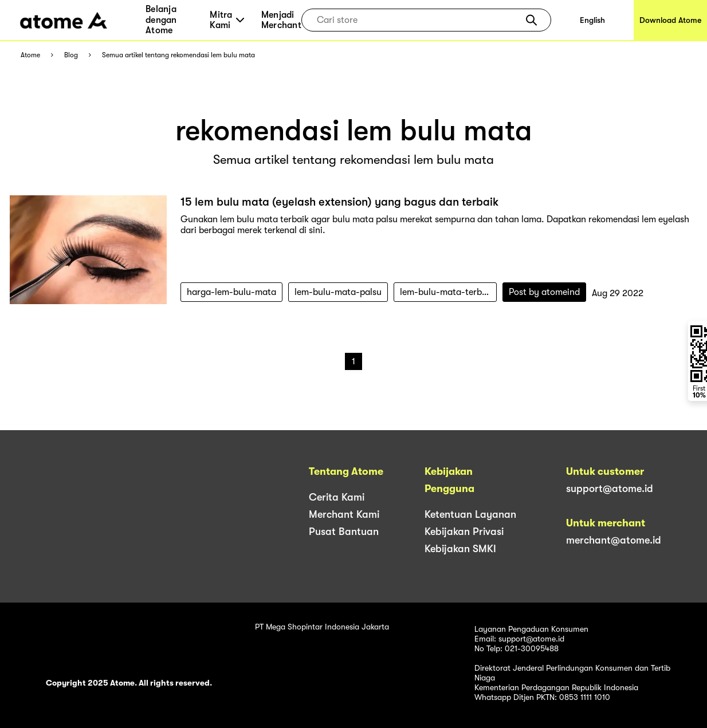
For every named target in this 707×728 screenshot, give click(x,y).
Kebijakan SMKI (460, 549)
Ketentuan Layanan (470, 514)
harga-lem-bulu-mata (231, 292)
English (592, 20)
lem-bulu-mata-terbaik (447, 292)
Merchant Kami (344, 514)
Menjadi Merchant (281, 20)
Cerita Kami (337, 497)
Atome (30, 55)
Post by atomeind (544, 292)
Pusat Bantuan (344, 532)
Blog (71, 55)
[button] (531, 20)
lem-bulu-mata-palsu (338, 292)
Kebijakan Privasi (464, 532)
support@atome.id (610, 489)
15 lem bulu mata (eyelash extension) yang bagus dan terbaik (339, 202)
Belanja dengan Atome (161, 20)
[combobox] (418, 20)
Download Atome (670, 20)
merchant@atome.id (614, 540)
